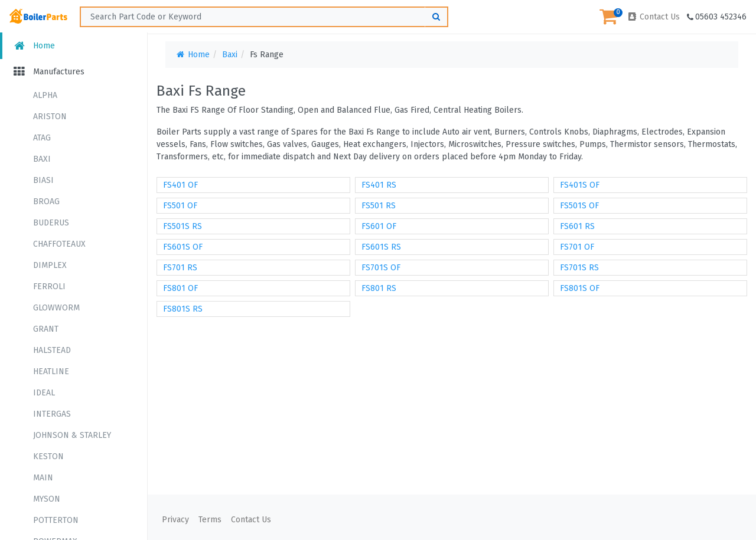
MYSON (47, 499)
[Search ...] (264, 17)
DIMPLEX (50, 265)
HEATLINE (51, 372)
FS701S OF (381, 268)
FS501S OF (579, 206)
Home (33, 46)
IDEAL (44, 393)
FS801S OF (580, 288)
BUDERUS (51, 223)
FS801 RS (379, 288)
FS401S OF (580, 185)
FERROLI (49, 287)
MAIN (43, 478)
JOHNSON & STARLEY (72, 435)
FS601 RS (577, 226)
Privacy (175, 520)
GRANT (46, 329)
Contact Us (653, 17)
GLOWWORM (56, 308)
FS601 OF (379, 226)
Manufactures (48, 72)
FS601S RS (381, 247)
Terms (210, 520)
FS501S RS (183, 226)
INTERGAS (52, 414)
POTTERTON (56, 520)
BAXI (42, 159)
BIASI (43, 180)
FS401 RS (379, 185)
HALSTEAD (52, 350)
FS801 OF (180, 288)
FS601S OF (183, 247)
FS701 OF (577, 247)
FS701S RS (579, 268)
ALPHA (45, 95)
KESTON (48, 456)
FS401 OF (180, 185)
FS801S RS (183, 309)
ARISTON (50, 117)
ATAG (42, 138)
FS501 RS (379, 206)
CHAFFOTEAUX (59, 244)
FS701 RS (180, 268)
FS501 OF (180, 206)
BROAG (46, 202)
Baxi (230, 55)
